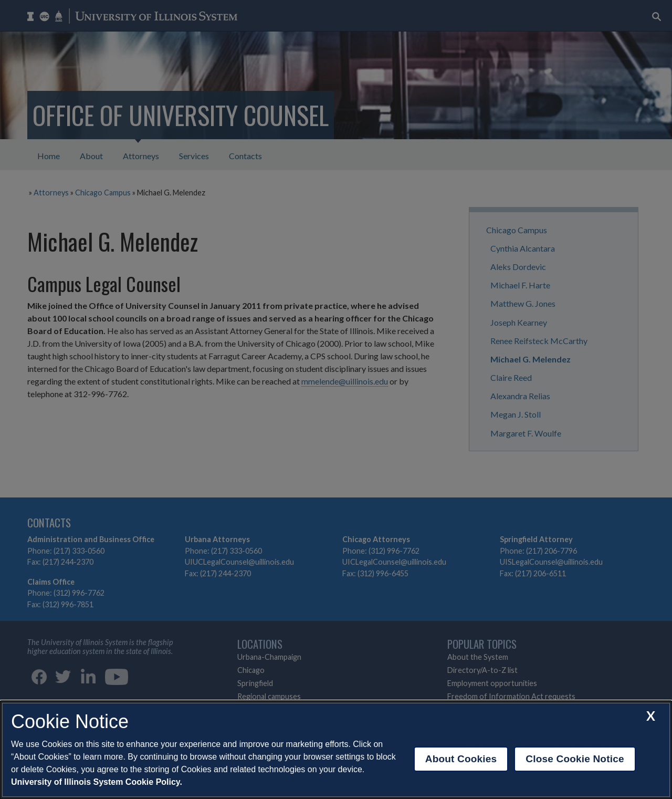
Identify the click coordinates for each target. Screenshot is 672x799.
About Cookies (461, 759)
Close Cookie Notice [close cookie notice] (575, 759)
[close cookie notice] (651, 716)
